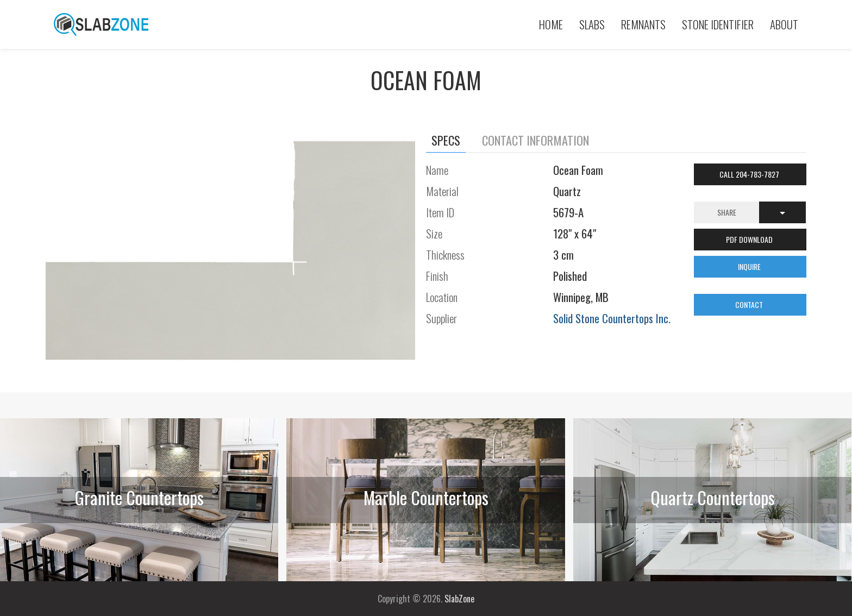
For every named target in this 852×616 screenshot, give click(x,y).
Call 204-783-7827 (750, 174)
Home (551, 24)
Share (727, 212)
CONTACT (750, 304)
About (784, 24)
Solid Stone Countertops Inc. (612, 318)
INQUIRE (750, 266)
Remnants (643, 24)
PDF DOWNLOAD (750, 239)
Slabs (592, 24)
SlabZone (459, 599)
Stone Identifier (718, 24)
